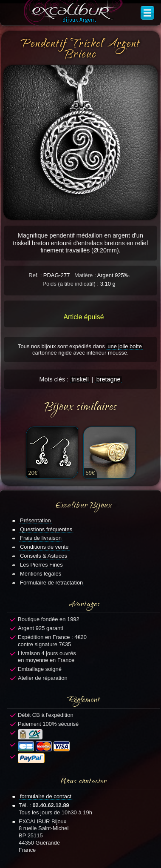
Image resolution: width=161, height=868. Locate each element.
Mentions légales (41, 574)
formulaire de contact (46, 796)
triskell (80, 379)
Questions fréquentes (46, 529)
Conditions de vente (44, 547)
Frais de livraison (41, 538)
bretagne (109, 379)
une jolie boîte (125, 346)
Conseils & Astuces (44, 556)
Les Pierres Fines (41, 565)
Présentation (35, 520)
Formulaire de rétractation (51, 583)
